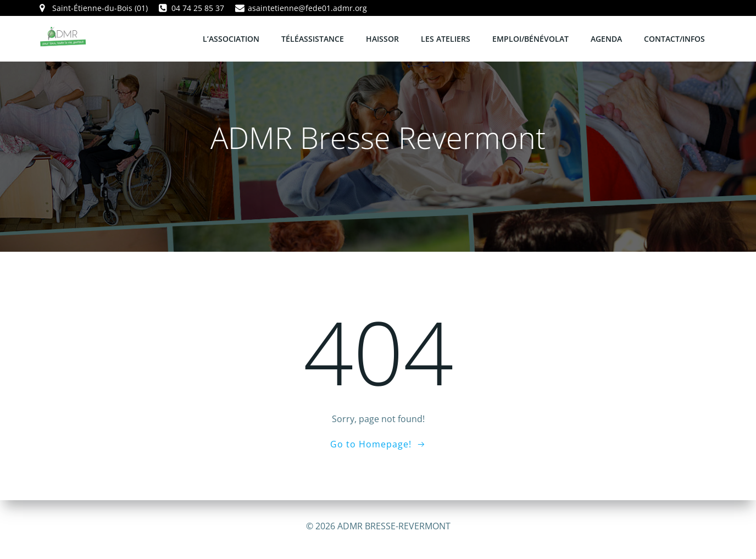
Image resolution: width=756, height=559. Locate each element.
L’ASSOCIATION (232, 38)
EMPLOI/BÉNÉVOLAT (531, 38)
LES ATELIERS (446, 38)
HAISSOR (383, 38)
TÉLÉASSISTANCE (313, 38)
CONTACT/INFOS (675, 38)
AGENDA (607, 38)
